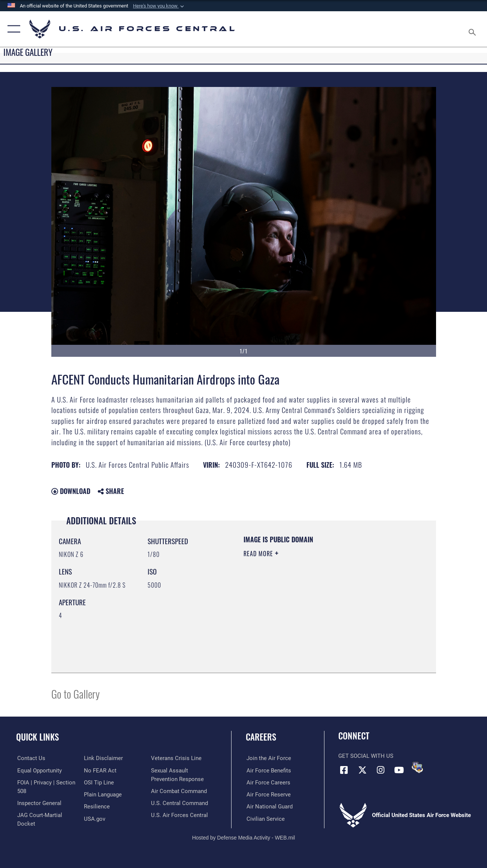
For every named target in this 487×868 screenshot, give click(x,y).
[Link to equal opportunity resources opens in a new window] (38, 770)
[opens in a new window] (103, 795)
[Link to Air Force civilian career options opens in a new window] (265, 819)
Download (71, 491)
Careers (261, 737)
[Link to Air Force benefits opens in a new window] (268, 770)
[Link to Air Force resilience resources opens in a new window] (97, 807)
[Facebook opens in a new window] (344, 770)
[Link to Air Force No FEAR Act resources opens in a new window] (100, 770)
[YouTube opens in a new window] (399, 770)
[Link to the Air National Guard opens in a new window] (269, 807)
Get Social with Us (366, 756)
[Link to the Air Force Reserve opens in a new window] (268, 795)
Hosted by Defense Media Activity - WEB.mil (244, 837)
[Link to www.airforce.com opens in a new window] (268, 758)
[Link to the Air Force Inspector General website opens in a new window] (38, 803)
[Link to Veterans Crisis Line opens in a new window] (177, 758)
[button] (159, 6)
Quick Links (37, 737)
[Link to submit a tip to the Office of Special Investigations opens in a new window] (99, 783)
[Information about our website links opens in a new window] (103, 758)
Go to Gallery (75, 694)
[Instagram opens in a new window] (381, 770)
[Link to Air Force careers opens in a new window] (268, 783)
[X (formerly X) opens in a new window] (362, 770)
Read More (259, 554)
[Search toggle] (474, 29)
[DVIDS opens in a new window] (417, 768)
